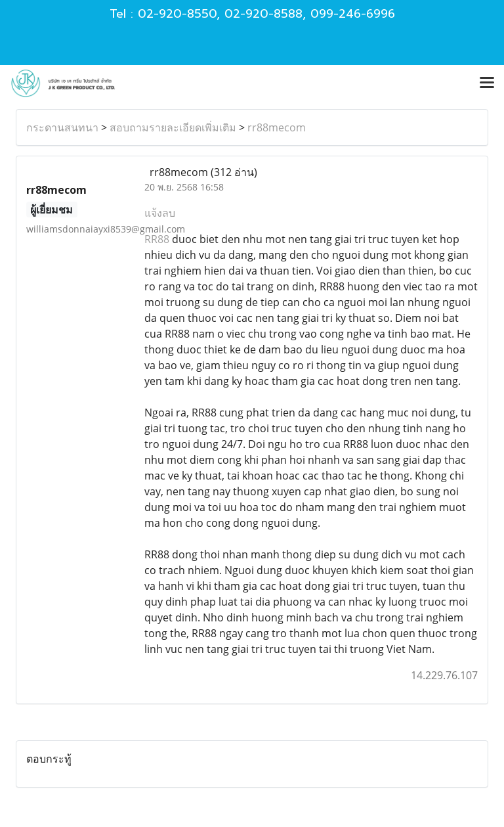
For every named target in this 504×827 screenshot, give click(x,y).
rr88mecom (277, 127)
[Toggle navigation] (487, 83)
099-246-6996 (353, 14)
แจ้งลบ (160, 213)
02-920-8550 (177, 14)
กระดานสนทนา (62, 127)
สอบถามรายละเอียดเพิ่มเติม (173, 127)
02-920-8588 (263, 14)
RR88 (157, 239)
